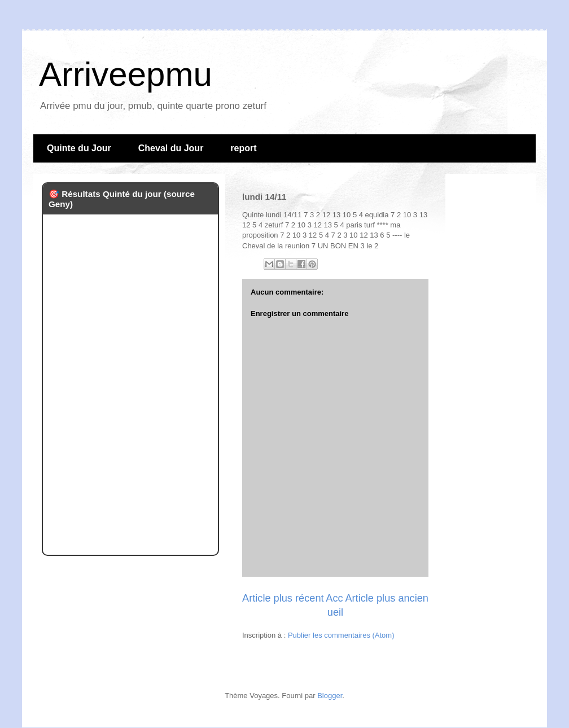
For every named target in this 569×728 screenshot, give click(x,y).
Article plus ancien (387, 598)
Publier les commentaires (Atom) (341, 635)
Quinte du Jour (79, 148)
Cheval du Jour (171, 148)
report (243, 148)
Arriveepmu (126, 74)
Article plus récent (283, 598)
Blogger (330, 696)
